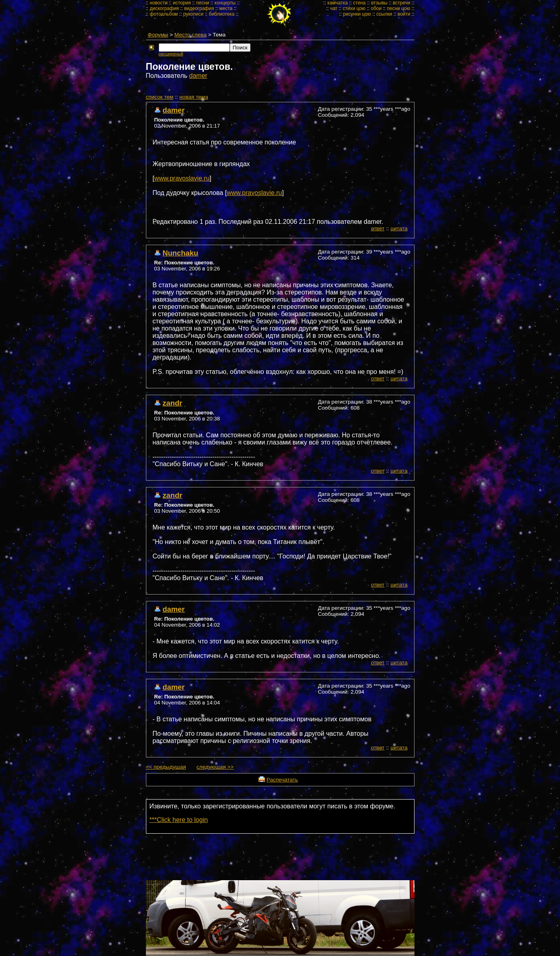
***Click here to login (179, 820)
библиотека (222, 14)
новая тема (194, 97)
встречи (402, 3)
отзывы (379, 3)
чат (334, 8)
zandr (173, 403)
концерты (225, 3)
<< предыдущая (166, 767)
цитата (399, 228)
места (226, 8)
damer (198, 76)
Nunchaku (181, 253)
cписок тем (160, 97)
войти (404, 14)
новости (159, 3)
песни (203, 3)
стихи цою (354, 8)
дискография (165, 8)
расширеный (171, 54)
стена (359, 3)
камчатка (338, 3)
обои (376, 8)
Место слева (190, 35)
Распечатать (282, 780)
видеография (199, 8)
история (182, 3)
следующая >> (215, 767)
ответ (378, 228)
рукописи (193, 14)
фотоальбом (164, 14)
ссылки (384, 14)
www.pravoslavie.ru (182, 178)
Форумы (158, 35)
